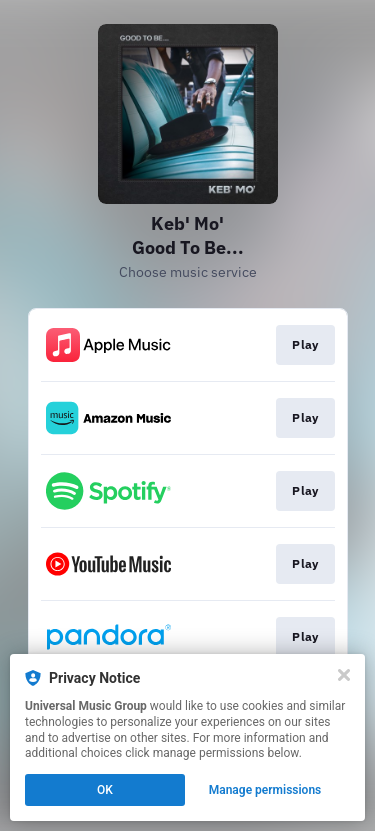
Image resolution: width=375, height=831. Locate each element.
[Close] (344, 675)
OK (105, 790)
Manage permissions (265, 790)
